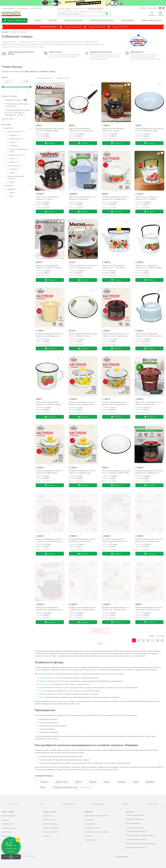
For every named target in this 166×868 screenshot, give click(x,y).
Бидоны (42, 697)
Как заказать (47, 816)
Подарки (5, 840)
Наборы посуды (59, 782)
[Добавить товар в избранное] (62, 85)
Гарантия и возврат (49, 824)
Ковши (42, 691)
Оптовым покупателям (92, 828)
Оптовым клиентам (36, 8)
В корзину (50, 143)
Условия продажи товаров (135, 815)
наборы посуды (62, 701)
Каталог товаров (8, 812)
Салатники (119, 782)
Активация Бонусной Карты (135, 828)
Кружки (42, 688)
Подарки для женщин (71, 27)
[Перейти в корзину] (161, 14)
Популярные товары (8, 816)
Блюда (133, 782)
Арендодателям (90, 824)
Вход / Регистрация (149, 8)
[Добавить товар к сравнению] (59, 85)
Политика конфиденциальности (136, 831)
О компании (89, 836)
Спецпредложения (8, 824)
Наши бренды (6, 836)
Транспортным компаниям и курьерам (97, 832)
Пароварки (44, 694)
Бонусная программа (133, 823)
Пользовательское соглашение (136, 839)
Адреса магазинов (9, 8)
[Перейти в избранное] (152, 14)
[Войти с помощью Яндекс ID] (163, 8)
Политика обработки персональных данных (140, 835)
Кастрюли (43, 681)
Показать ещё (100, 631)
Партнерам (89, 812)
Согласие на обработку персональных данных (141, 844)
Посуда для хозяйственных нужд (63, 787)
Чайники (43, 678)
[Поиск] (107, 14)
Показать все (86, 787)
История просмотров (8, 828)
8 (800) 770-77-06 (80, 9)
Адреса (91, 770)
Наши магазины (7, 832)
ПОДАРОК (11, 857)
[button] (15, 20)
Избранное (5, 820)
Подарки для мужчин (95, 27)
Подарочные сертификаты (135, 819)
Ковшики (90, 782)
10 (158, 640)
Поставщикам (89, 820)
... (153, 640)
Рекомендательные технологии (136, 848)
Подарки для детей (118, 27)
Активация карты (23, 8)
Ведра (40, 787)
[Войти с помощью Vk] (160, 8)
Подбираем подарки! (48, 27)
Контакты (46, 836)
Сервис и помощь (50, 812)
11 (162, 640)
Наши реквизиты (90, 840)
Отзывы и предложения (51, 828)
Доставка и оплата (96, 9)
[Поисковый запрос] (80, 14)
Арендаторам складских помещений (96, 816)
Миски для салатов (47, 684)
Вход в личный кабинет (51, 832)
